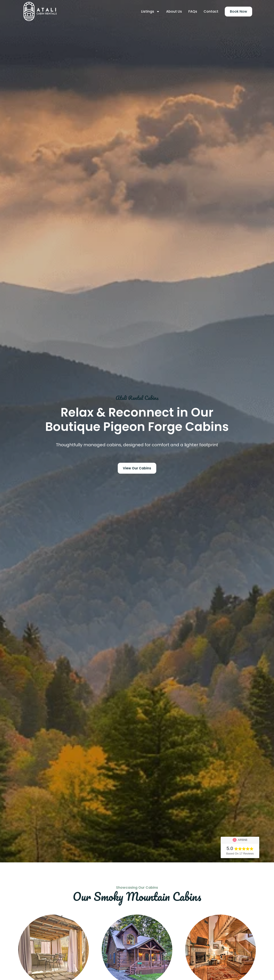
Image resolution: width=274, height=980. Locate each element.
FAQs (193, 11)
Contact (211, 11)
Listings (150, 12)
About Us (174, 11)
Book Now (238, 11)
